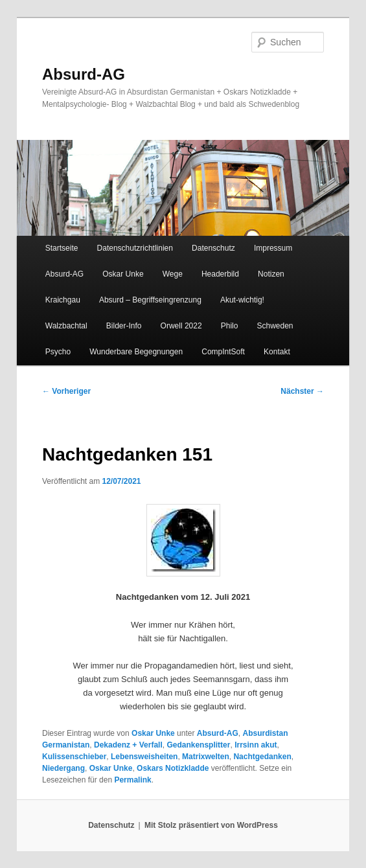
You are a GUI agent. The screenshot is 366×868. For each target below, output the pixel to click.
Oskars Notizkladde (173, 768)
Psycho (58, 352)
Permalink (132, 780)
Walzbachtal (66, 326)
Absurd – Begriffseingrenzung (150, 300)
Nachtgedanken (262, 757)
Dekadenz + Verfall (128, 745)
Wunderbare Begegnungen (136, 352)
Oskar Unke (123, 274)
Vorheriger (66, 391)
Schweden (275, 326)
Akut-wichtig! (242, 300)
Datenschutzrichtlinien (135, 248)
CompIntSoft (223, 352)
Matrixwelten (206, 757)
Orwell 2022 (181, 326)
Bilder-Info (124, 326)
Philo (230, 326)
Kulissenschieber (74, 757)
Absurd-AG (84, 74)
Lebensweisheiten (144, 757)
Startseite (62, 248)
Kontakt (277, 352)
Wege (173, 274)
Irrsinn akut (256, 745)
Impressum (273, 248)
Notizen (271, 274)
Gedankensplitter (198, 745)
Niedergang (63, 768)
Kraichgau (63, 300)
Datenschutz (213, 248)
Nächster (302, 391)
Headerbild (220, 274)
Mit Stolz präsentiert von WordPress (211, 825)
